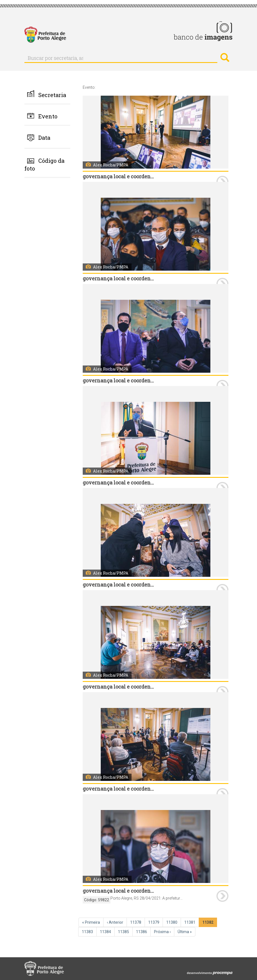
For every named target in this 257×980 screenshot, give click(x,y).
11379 (154, 922)
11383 (88, 931)
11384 (106, 931)
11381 (190, 922)
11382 (209, 923)
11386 (142, 931)
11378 (136, 922)
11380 (172, 922)
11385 (124, 931)
